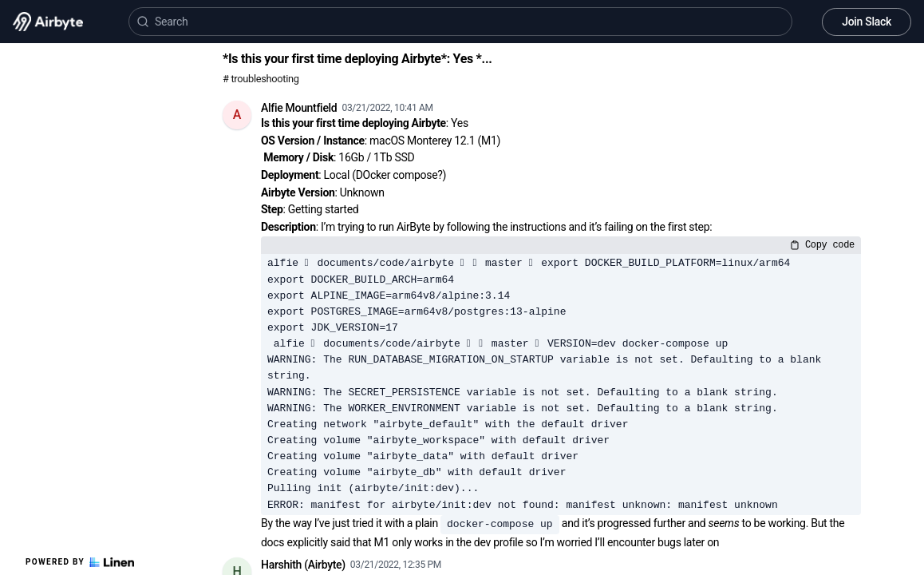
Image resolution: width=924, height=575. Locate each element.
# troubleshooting (261, 79)
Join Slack (867, 22)
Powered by (80, 562)
